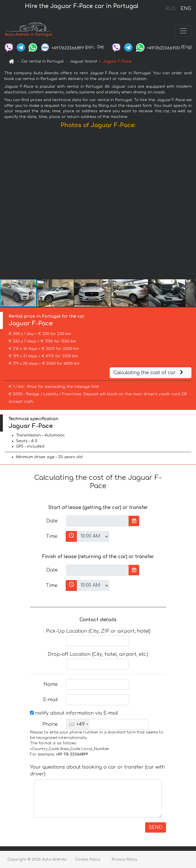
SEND (156, 827)
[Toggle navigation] (183, 31)
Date (52, 521)
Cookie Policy (88, 859)
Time (52, 536)
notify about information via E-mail (74, 713)
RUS (171, 9)
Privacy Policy (124, 859)
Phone (50, 724)
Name (51, 684)
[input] (98, 521)
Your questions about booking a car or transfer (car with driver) (97, 771)
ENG (186, 9)
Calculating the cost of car (149, 373)
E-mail (50, 700)
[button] (191, 205)
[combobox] (78, 724)
